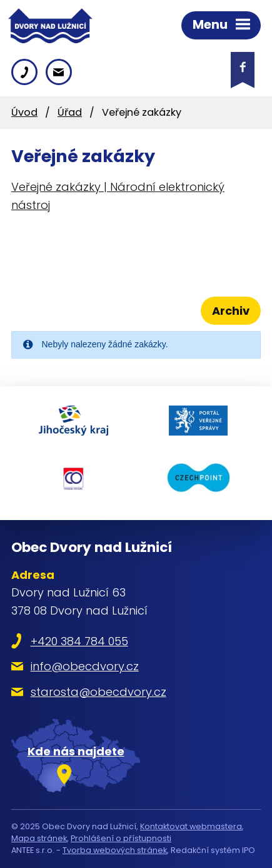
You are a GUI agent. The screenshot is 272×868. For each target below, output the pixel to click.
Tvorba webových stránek (115, 850)
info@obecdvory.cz (85, 666)
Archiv (231, 311)
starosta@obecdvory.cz (98, 692)
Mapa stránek (39, 838)
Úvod (24, 112)
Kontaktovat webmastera (191, 826)
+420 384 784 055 (79, 641)
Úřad (70, 112)
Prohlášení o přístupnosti (121, 838)
